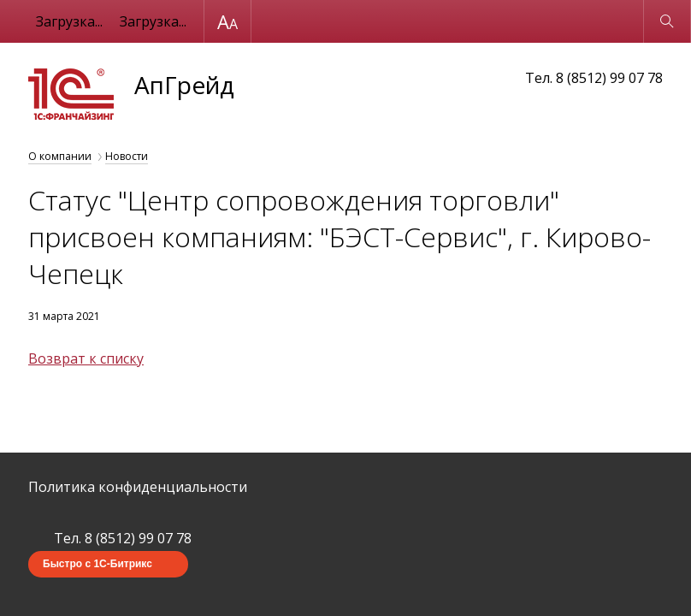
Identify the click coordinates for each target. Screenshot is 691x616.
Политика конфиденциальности (138, 487)
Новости (127, 156)
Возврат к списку (86, 358)
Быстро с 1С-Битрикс (97, 564)
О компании (60, 156)
